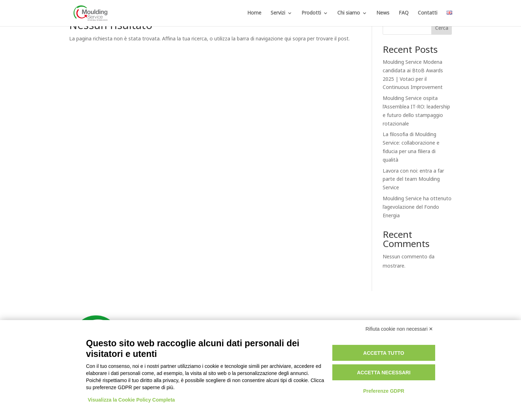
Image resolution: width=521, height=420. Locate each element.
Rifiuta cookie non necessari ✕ (400, 329)
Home (254, 14)
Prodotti (311, 14)
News (383, 14)
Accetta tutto (384, 353)
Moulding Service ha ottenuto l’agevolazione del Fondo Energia (417, 207)
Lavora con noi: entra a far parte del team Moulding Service (413, 180)
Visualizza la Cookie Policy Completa (132, 400)
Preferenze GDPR (384, 391)
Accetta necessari (384, 373)
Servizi (278, 14)
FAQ (404, 14)
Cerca (442, 28)
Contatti (428, 14)
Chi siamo (349, 14)
